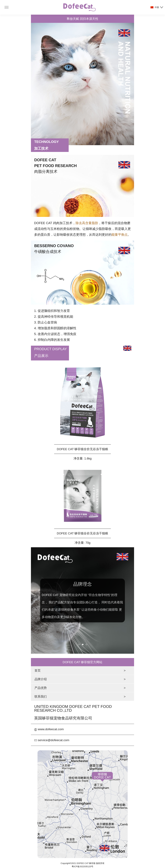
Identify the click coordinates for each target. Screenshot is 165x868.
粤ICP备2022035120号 (82, 866)
